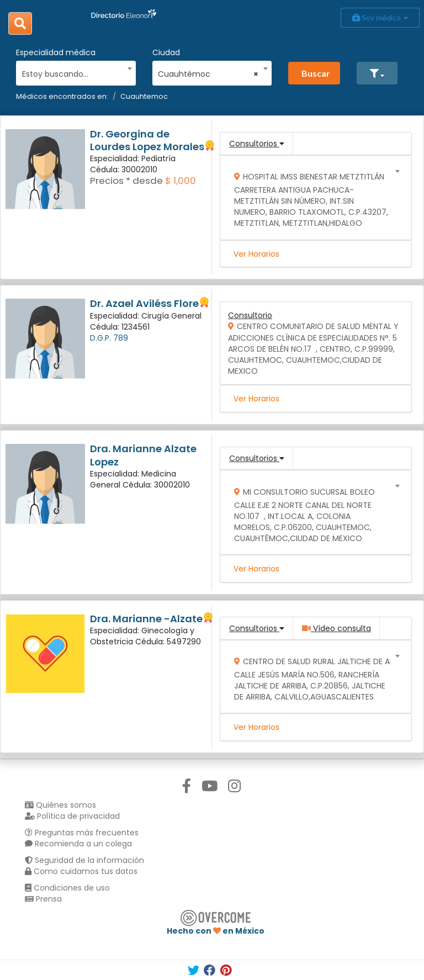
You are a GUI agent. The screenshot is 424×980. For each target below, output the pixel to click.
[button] (377, 73)
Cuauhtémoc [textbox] (208, 74)
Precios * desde (126, 181)
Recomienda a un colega (78, 844)
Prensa (43, 899)
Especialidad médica (56, 52)
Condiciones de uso (67, 888)
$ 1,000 (181, 181)
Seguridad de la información (84, 860)
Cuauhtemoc (144, 96)
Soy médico (380, 17)
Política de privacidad (72, 816)
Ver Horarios (256, 254)
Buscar (316, 73)
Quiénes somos (60, 805)
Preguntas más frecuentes (82, 833)
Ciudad (166, 52)
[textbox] (72, 73)
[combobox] (72, 71)
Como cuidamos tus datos (81, 871)
